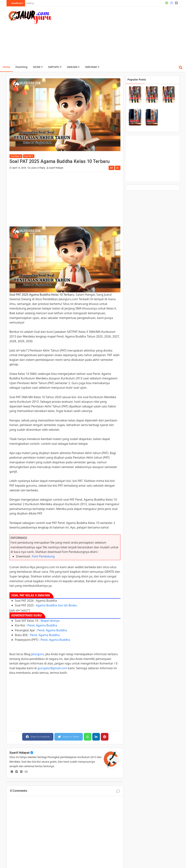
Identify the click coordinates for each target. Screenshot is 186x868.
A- (118, 168)
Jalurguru (37, 654)
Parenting (21, 67)
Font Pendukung (43, 556)
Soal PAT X (29, 156)
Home (6, 67)
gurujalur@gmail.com (52, 668)
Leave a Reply (38, 168)
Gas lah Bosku (67, 605)
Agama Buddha (46, 605)
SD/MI (38, 67)
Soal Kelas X (16, 156)
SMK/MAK (92, 67)
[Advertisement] (123, 34)
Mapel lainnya (50, 621)
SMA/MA (73, 67)
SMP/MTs (55, 67)
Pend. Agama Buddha (42, 625)
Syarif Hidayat (20, 753)
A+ (112, 168)
